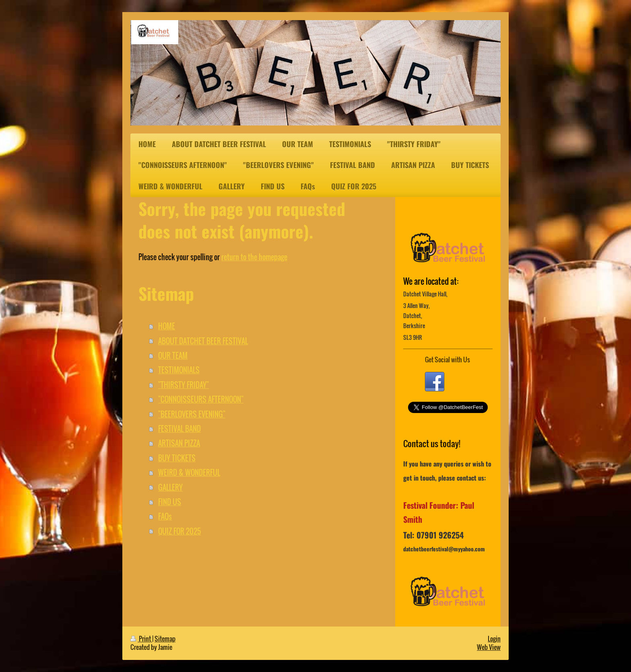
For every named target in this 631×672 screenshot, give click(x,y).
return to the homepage (254, 257)
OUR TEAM (173, 355)
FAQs (165, 516)
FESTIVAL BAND (179, 428)
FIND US (170, 502)
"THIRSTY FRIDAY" (184, 385)
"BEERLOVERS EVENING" (192, 414)
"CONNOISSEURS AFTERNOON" (201, 399)
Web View (489, 647)
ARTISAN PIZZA (179, 443)
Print (141, 639)
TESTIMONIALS (179, 370)
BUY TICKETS (177, 458)
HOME (167, 326)
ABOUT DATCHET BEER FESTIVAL (203, 341)
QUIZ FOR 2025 (179, 531)
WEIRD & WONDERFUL (189, 472)
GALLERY (170, 487)
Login (494, 639)
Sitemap (165, 639)
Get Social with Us (447, 360)
